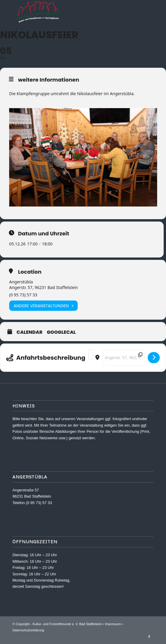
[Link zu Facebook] (149, 637)
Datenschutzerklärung (28, 630)
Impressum (113, 624)
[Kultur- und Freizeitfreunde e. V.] (69, 12)
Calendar (30, 332)
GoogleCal (61, 332)
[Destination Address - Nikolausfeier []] (124, 358)
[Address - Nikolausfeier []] (90, 355)
